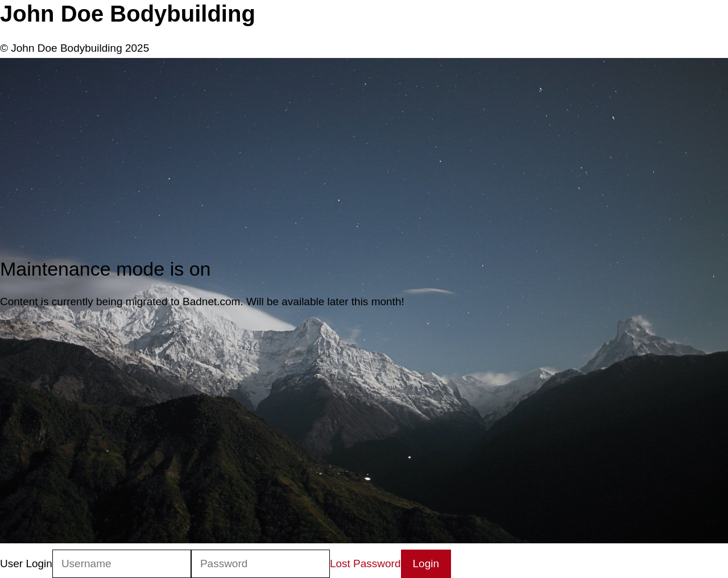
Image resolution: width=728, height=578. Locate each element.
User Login (26, 564)
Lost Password (365, 564)
